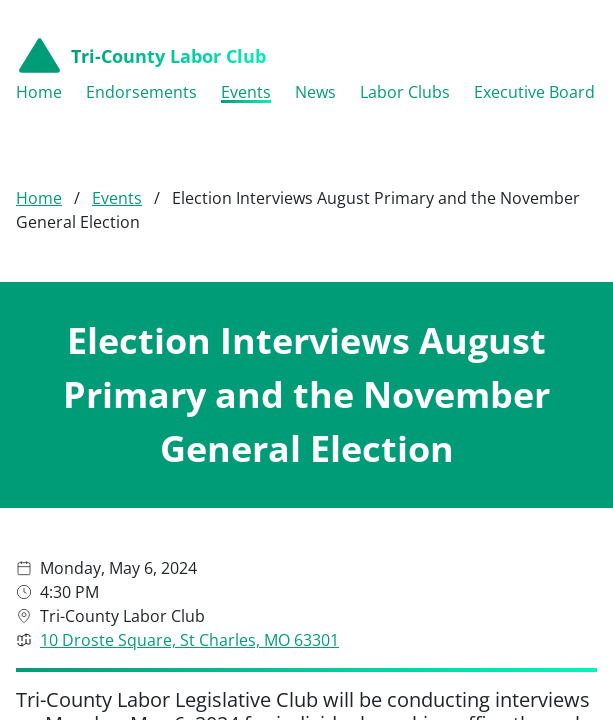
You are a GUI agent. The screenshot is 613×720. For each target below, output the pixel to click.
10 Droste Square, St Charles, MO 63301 (189, 613)
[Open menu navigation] (582, 55)
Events (117, 171)
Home (39, 171)
